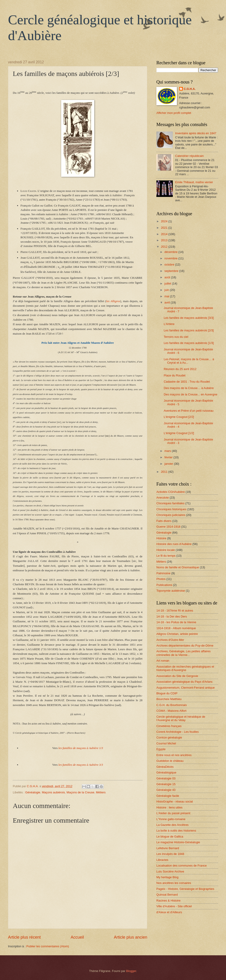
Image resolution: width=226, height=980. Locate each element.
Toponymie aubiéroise (171, 591)
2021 (165, 228)
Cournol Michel (166, 743)
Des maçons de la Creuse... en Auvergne (191, 394)
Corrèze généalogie (169, 737)
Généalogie (33, 792)
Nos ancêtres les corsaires (174, 883)
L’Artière (169, 324)
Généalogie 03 (166, 778)
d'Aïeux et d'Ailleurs (169, 912)
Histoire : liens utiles (169, 807)
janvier (169, 464)
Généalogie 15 (166, 784)
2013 (165, 240)
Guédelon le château (170, 761)
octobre (170, 264)
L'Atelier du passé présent (173, 813)
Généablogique (166, 772)
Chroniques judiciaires (171, 515)
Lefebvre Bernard (168, 848)
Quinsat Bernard (167, 895)
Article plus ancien (131, 937)
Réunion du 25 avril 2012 (180, 369)
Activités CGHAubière (171, 492)
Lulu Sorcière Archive (170, 871)
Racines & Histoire (168, 901)
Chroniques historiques (171, 509)
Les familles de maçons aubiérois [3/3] (189, 318)
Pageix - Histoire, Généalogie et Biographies (185, 889)
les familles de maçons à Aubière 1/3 (81, 748)
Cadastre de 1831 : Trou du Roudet (187, 382)
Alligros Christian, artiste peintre (177, 634)
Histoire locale (166, 550)
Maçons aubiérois (53, 792)
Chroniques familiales (170, 503)
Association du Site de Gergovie (177, 676)
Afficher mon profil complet (174, 113)
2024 (165, 221)
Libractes (162, 860)
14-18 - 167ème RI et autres (175, 611)
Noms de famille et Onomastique (178, 567)
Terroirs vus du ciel (176, 337)
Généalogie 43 (166, 790)
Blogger (131, 971)
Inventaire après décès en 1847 (196, 133)
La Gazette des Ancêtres (172, 825)
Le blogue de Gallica (170, 836)
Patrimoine (163, 573)
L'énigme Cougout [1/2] (179, 433)
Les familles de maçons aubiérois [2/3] (189, 330)
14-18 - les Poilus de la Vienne (176, 622)
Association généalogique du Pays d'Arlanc (185, 682)
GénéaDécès (165, 767)
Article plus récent (24, 937)
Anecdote (163, 498)
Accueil (77, 937)
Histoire (161, 538)
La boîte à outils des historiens (176, 831)
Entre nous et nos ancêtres (174, 755)
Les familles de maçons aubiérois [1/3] (189, 343)
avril (167, 302)
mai (167, 296)
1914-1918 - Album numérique (176, 628)
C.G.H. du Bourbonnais (172, 705)
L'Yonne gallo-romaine (171, 819)
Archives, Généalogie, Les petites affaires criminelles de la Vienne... (183, 653)
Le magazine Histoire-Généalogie (178, 842)
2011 (165, 472)
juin (167, 290)
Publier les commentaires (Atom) (48, 946)
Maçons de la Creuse (81, 792)
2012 (165, 247)
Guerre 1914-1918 (168, 527)
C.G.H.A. (190, 89)
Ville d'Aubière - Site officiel (174, 906)
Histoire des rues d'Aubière (174, 544)
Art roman (163, 661)
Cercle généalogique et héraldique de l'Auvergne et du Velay (181, 718)
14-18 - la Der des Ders (172, 616)
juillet (168, 283)
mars (168, 451)
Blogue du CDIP (167, 693)
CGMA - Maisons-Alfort (171, 711)
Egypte (161, 749)
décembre (171, 252)
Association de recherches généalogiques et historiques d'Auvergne (185, 668)
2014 (165, 234)
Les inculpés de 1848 (170, 854)
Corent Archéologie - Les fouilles (177, 732)
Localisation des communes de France (181, 866)
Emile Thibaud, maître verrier (194, 182)
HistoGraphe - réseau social (175, 801)
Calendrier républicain (189, 156)
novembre (171, 258)
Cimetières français (169, 726)
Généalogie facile (168, 796)
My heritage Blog (167, 877)
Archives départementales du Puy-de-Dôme (185, 646)
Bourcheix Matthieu (169, 699)
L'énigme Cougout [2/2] (179, 417)
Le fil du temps (166, 556)
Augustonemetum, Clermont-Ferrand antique (185, 688)
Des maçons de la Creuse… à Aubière (189, 388)
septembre (172, 271)
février (169, 457)
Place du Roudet (175, 375)
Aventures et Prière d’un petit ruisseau (189, 411)
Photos (161, 579)
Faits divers (164, 521)
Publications (164, 585)
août (168, 277)
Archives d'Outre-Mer (170, 640)
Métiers (101, 792)
